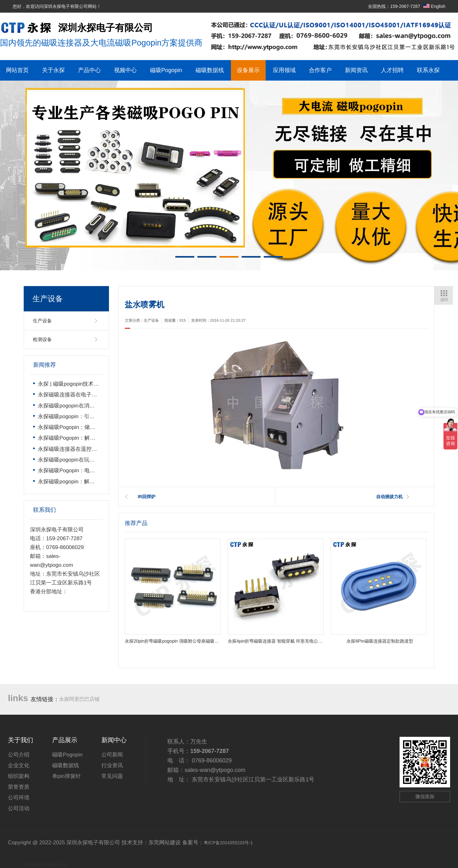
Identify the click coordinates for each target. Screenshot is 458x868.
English (434, 6)
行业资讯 (112, 765)
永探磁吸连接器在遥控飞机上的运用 (81, 449)
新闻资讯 (356, 70)
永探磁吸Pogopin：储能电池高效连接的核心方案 (96, 427)
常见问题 (112, 776)
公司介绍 (19, 755)
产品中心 (89, 70)
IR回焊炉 (147, 497)
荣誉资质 (19, 787)
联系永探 (428, 70)
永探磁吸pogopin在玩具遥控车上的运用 (85, 460)
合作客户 (320, 70)
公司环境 (19, 798)
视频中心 (125, 70)
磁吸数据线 (210, 70)
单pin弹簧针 (66, 776)
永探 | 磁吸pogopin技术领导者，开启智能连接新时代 (101, 384)
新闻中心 (114, 740)
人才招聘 (392, 70)
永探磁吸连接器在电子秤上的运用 (78, 395)
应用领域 (284, 70)
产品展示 (65, 740)
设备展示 (248, 70)
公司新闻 (112, 755)
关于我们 (21, 740)
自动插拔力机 (389, 497)
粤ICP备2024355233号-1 (228, 843)
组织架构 (19, 776)
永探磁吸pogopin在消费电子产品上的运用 (88, 406)
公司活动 (19, 808)
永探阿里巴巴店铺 (79, 699)
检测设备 (42, 339)
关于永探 (53, 70)
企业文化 (19, 765)
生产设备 (42, 321)
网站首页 (17, 70)
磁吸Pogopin (166, 70)
